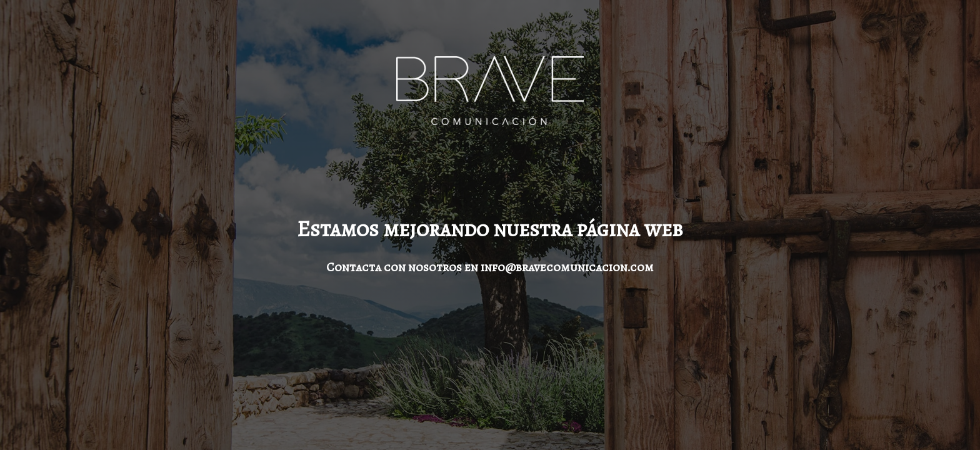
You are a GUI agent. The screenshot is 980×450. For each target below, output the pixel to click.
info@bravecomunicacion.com (567, 267)
